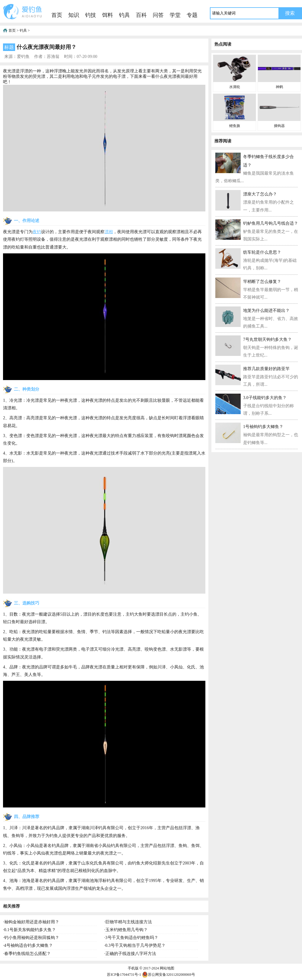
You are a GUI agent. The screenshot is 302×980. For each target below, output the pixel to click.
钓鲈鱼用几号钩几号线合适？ (271, 223)
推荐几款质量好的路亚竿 (266, 369)
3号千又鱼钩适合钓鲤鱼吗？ (132, 938)
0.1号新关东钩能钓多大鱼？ (30, 930)
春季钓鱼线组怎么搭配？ (27, 954)
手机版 (133, 968)
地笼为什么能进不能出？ (266, 311)
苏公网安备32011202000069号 (169, 975)
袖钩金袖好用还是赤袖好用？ (32, 922)
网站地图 (167, 968)
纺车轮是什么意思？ (262, 252)
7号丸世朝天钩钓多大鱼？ (267, 339)
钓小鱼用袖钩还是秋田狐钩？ (32, 938)
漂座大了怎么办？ (260, 194)
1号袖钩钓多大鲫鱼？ (263, 427)
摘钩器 (279, 126)
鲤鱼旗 (235, 126)
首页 (57, 15)
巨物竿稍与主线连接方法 (129, 922)
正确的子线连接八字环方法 (131, 954)
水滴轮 (235, 87)
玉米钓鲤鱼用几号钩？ (127, 930)
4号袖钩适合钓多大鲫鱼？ (29, 945)
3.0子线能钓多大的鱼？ (265, 398)
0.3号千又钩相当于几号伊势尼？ (136, 945)
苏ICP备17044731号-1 (124, 975)
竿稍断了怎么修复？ (262, 282)
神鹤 (279, 87)
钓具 (124, 15)
